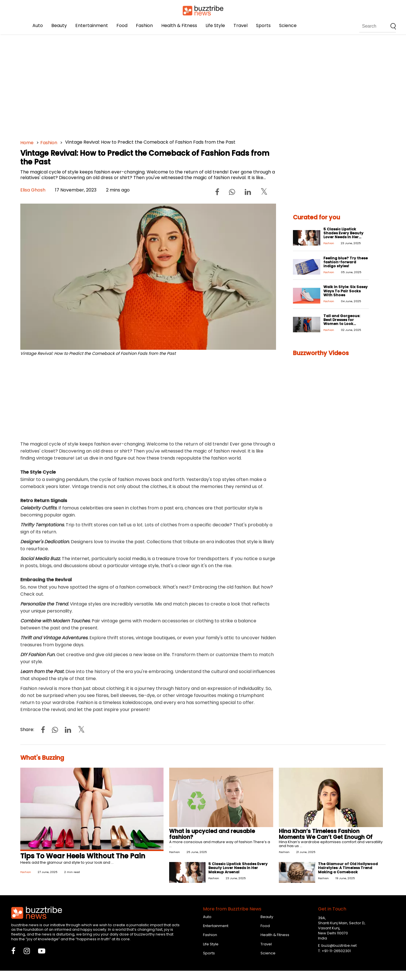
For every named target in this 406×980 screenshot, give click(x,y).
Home (27, 143)
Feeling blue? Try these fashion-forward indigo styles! (346, 262)
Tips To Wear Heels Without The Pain (83, 856)
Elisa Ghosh (33, 190)
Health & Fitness (179, 25)
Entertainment (92, 25)
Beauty (59, 25)
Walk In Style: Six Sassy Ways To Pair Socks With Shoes (346, 291)
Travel (240, 25)
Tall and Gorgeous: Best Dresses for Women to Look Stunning (342, 322)
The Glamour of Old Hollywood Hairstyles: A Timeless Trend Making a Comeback (348, 868)
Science (288, 25)
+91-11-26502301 (336, 951)
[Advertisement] (189, 84)
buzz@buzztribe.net (339, 946)
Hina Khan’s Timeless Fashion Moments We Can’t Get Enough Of (326, 834)
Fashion (144, 25)
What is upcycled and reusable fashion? (212, 834)
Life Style (215, 25)
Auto (38, 25)
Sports (263, 25)
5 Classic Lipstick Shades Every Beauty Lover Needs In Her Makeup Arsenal (343, 235)
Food (122, 25)
